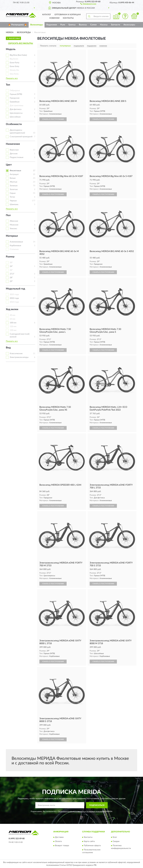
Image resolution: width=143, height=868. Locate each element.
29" (11, 281)
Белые (13, 178)
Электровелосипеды (19, 357)
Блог (115, 837)
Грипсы (72, 25)
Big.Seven (14, 59)
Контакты (68, 18)
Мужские (14, 225)
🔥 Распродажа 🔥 (18, 25)
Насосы (104, 25)
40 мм (12, 315)
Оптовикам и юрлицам (68, 15)
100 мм (13, 323)
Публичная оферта (92, 846)
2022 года (14, 298)
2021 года (14, 294)
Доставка (59, 837)
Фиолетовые (15, 171)
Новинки (54, 18)
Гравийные (15, 102)
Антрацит (14, 174)
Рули (63, 25)
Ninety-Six (14, 70)
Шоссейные (15, 117)
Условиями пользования (96, 811)
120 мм (13, 327)
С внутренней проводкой (21, 137)
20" (11, 263)
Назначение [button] (13, 144)
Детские (14, 154)
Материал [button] (12, 236)
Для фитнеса (16, 109)
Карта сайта (89, 841)
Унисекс (13, 229)
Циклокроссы (16, 113)
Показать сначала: (48, 46)
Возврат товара (62, 846)
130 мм (13, 330)
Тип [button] (8, 85)
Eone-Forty (15, 63)
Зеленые (14, 186)
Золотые (14, 189)
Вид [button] (8, 348)
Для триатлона (16, 106)
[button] (88, 4)
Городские (15, 98)
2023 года (14, 302)
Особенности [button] (14, 124)
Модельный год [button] (16, 289)
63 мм (12, 319)
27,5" (12, 274)
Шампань (14, 204)
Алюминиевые (16, 242)
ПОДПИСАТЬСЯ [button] (97, 805)
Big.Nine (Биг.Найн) (18, 55)
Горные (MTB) (16, 94)
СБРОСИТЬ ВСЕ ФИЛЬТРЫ (21, 43)
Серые (13, 193)
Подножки (52, 25)
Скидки (116, 841)
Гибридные (15, 91)
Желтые (13, 182)
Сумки (93, 25)
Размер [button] (10, 257)
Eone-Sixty (14, 66)
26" (11, 270)
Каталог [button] (47, 15)
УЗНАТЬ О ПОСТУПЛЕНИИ (53, 119)
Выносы (83, 25)
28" (11, 278)
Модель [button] (11, 49)
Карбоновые (15, 246)
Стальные (14, 249)
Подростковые (17, 157)
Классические (16, 354)
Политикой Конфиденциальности (71, 811)
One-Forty (14, 74)
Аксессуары (129, 25)
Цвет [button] (9, 165)
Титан (12, 197)
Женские (14, 221)
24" (11, 266)
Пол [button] (8, 215)
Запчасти (115, 25)
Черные (13, 201)
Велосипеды (37, 25)
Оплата (58, 841)
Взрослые (14, 150)
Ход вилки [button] (12, 309)
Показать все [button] (12, 78)
